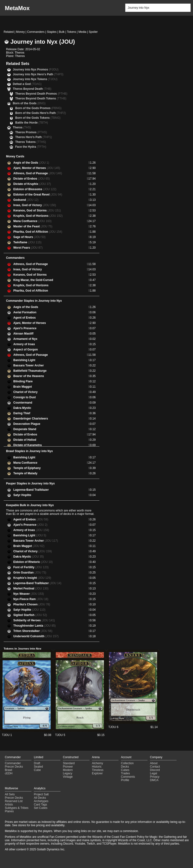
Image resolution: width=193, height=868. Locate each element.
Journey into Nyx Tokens (35, 79)
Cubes (125, 770)
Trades (125, 773)
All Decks (40, 798)
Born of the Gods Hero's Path (41, 113)
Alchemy (97, 763)
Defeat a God (27, 84)
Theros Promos (31, 132)
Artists (9, 805)
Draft (37, 763)
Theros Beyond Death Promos (41, 94)
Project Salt (41, 794)
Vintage (68, 777)
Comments (128, 777)
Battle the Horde (32, 123)
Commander (13, 763)
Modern (68, 770)
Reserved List (14, 801)
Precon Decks (14, 767)
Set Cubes (41, 808)
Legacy (68, 773)
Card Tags (40, 805)
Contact (155, 767)
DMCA (154, 780)
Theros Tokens (31, 142)
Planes (9, 811)
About (154, 763)
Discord (155, 770)
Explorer (97, 773)
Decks (125, 767)
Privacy (155, 777)
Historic (97, 767)
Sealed (38, 767)
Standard (69, 763)
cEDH (9, 773)
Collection (127, 763)
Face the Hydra (31, 147)
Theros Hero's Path (34, 137)
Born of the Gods (29, 103)
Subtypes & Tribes (17, 808)
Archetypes (41, 801)
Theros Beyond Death (32, 89)
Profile (125, 780)
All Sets (10, 794)
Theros (20, 53)
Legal (153, 773)
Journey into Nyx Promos (36, 70)
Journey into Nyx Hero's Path (38, 74)
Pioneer (68, 767)
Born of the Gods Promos (38, 108)
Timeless (98, 770)
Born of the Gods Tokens (38, 118)
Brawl (8, 770)
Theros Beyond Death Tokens (41, 98)
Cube (37, 770)
